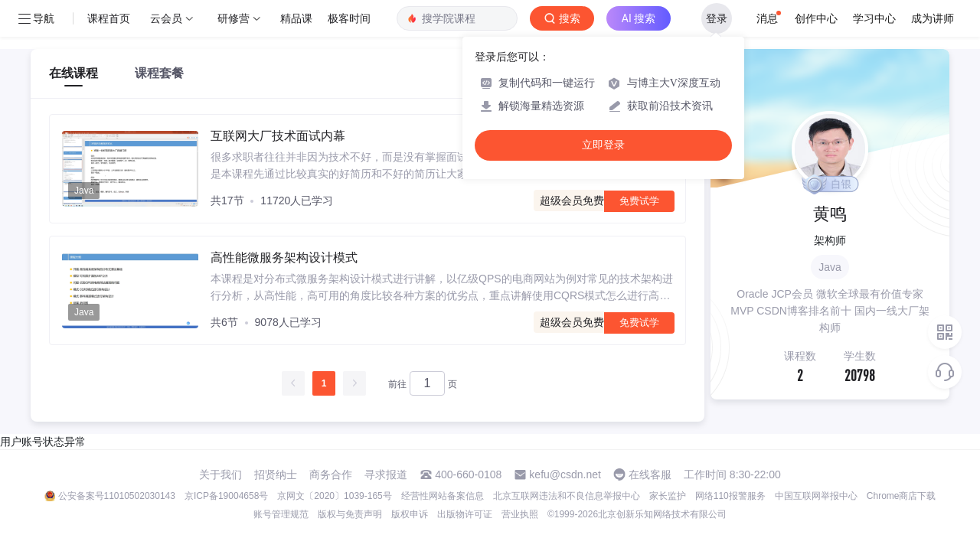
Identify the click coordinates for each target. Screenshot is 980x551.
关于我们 (220, 474)
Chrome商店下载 (902, 496)
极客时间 (349, 18)
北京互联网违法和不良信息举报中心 (567, 496)
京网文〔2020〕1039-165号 (334, 496)
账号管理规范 (281, 514)
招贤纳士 (276, 474)
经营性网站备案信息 (443, 496)
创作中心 (816, 18)
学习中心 (874, 18)
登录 (717, 18)
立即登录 (603, 145)
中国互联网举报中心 (816, 496)
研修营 (234, 18)
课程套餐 (159, 73)
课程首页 (109, 18)
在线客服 (650, 474)
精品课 (296, 18)
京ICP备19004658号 (226, 496)
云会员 (166, 18)
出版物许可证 (465, 514)
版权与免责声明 (350, 514)
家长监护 (668, 496)
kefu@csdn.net (565, 474)
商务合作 (331, 474)
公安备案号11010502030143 (117, 496)
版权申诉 (410, 514)
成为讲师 (933, 18)
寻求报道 (386, 474)
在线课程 (73, 73)
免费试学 (639, 201)
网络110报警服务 (730, 496)
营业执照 (520, 514)
